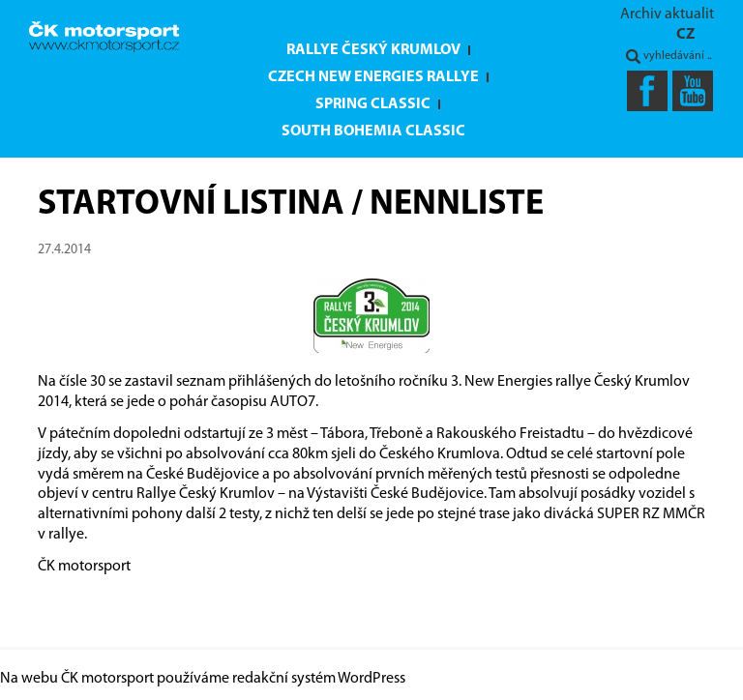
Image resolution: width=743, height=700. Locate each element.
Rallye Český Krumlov (373, 50)
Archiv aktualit (667, 15)
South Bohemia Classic (373, 131)
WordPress (371, 679)
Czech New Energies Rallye (373, 77)
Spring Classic (373, 104)
